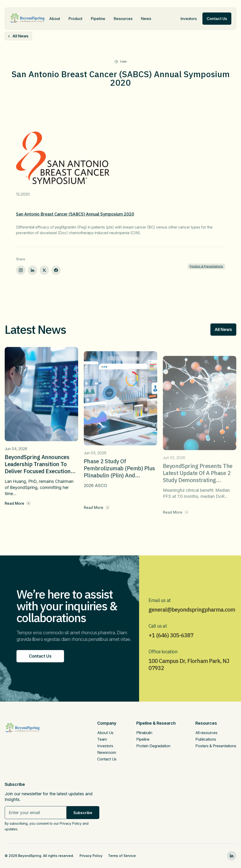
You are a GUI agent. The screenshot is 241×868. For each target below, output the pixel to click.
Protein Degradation (153, 746)
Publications (206, 739)
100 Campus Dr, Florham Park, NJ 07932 (189, 676)
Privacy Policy (91, 856)
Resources (123, 19)
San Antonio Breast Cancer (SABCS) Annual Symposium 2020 (75, 214)
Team (102, 739)
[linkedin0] (232, 856)
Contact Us (107, 759)
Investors (189, 19)
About (55, 19)
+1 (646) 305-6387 (171, 647)
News (146, 19)
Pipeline (98, 19)
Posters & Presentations (206, 266)
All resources (206, 733)
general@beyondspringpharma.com (192, 622)
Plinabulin (144, 733)
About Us (105, 733)
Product (75, 19)
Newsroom (107, 752)
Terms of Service (122, 856)
